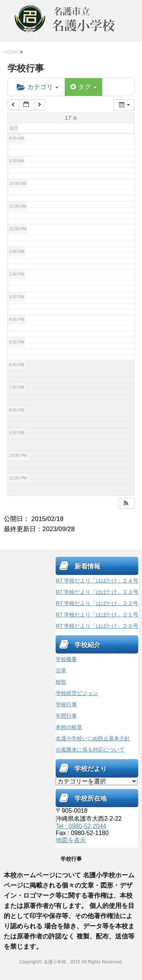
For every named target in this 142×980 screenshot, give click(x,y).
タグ (83, 87)
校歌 (61, 682)
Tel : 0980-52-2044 (81, 826)
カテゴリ (37, 87)
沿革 (61, 670)
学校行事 (66, 704)
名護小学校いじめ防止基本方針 (93, 738)
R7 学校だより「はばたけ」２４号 (97, 581)
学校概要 (66, 659)
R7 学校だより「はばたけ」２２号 (97, 603)
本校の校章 (69, 727)
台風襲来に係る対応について (90, 750)
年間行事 (66, 716)
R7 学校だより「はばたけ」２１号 (97, 615)
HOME (11, 52)
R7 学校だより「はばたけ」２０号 (97, 626)
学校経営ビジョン (77, 693)
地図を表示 (71, 840)
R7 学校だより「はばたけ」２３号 (97, 592)
